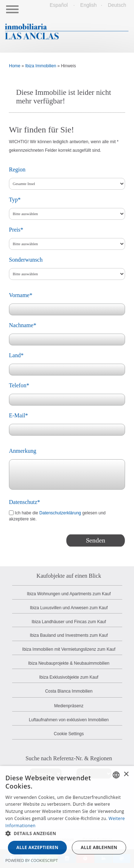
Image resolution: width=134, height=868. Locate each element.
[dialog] (67, 817)
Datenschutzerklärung (60, 513)
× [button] (126, 774)
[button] (67, 834)
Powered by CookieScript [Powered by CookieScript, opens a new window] (32, 860)
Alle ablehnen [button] (99, 847)
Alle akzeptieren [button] (38, 847)
